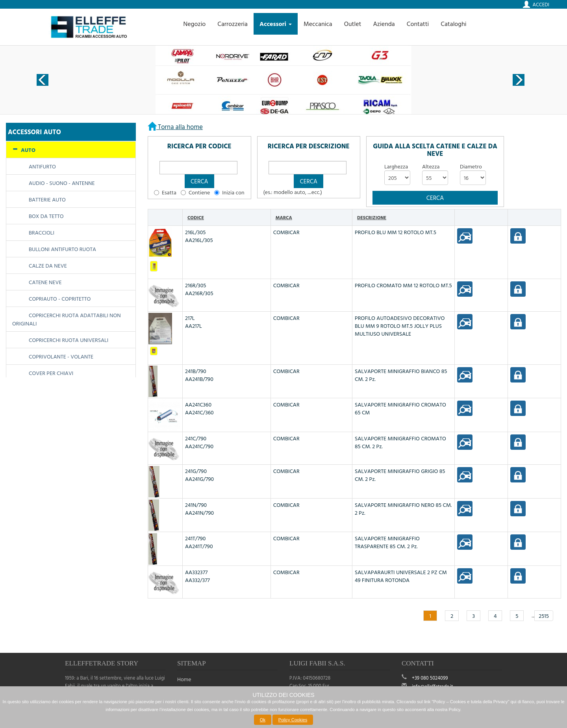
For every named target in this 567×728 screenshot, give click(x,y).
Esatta (169, 192)
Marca (284, 217)
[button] (199, 181)
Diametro (471, 166)
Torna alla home (180, 127)
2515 (544, 616)
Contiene (199, 192)
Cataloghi (453, 24)
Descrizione (372, 217)
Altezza (431, 166)
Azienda (384, 24)
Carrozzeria (233, 24)
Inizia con (233, 192)
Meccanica (318, 24)
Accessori (276, 24)
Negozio (194, 24)
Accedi (541, 4)
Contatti (418, 24)
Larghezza (396, 166)
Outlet (353, 24)
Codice (196, 217)
